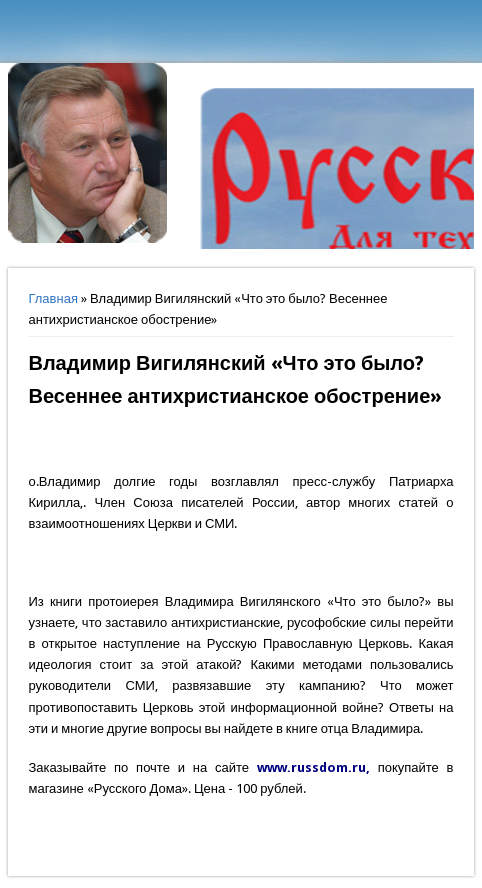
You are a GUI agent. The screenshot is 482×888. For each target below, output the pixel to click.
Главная (52, 298)
